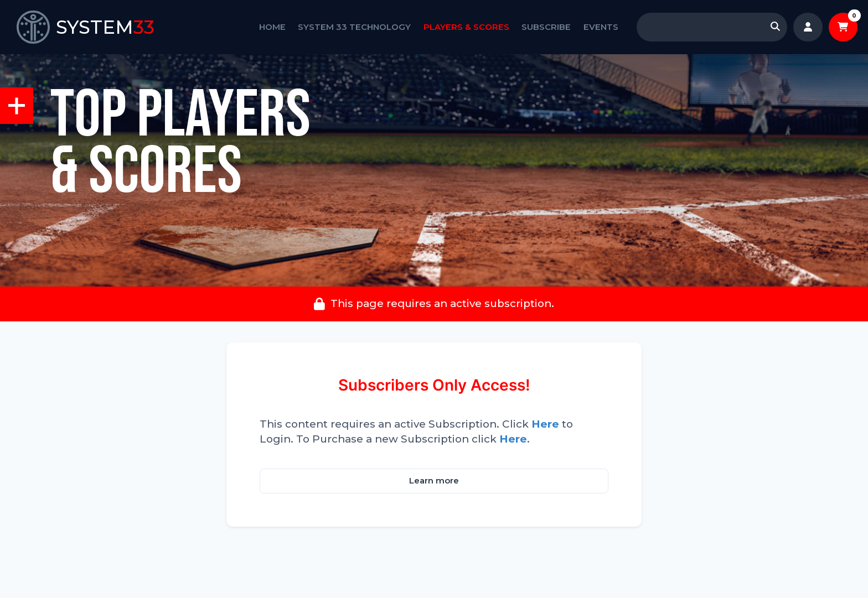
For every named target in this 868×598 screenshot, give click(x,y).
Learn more (434, 481)
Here (545, 424)
